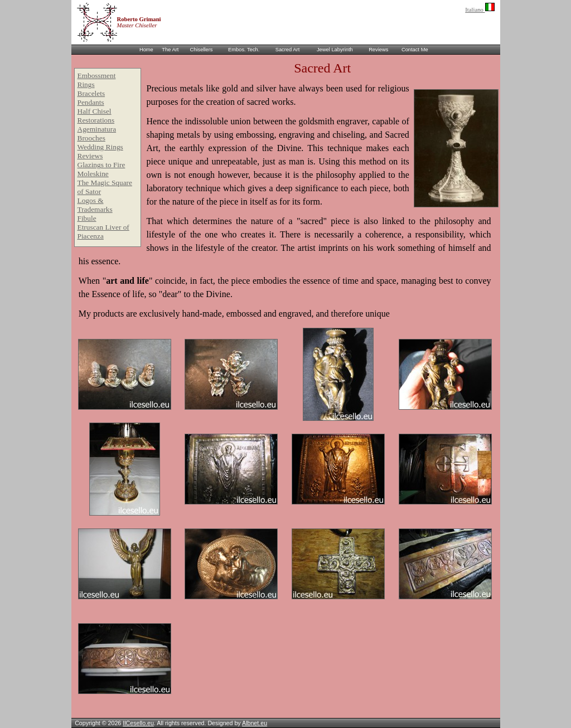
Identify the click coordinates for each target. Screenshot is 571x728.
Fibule (87, 218)
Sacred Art (288, 50)
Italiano (480, 10)
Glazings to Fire (101, 165)
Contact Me (415, 50)
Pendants (91, 102)
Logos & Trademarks (95, 205)
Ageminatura (97, 129)
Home (146, 50)
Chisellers (202, 50)
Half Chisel (95, 111)
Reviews (378, 50)
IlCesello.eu (138, 723)
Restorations (96, 120)
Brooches (91, 138)
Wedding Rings (100, 147)
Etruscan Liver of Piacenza (103, 232)
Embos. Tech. (244, 50)
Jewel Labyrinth (335, 50)
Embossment (97, 76)
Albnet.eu (255, 723)
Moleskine (93, 174)
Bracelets (91, 93)
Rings (86, 84)
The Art (170, 50)
